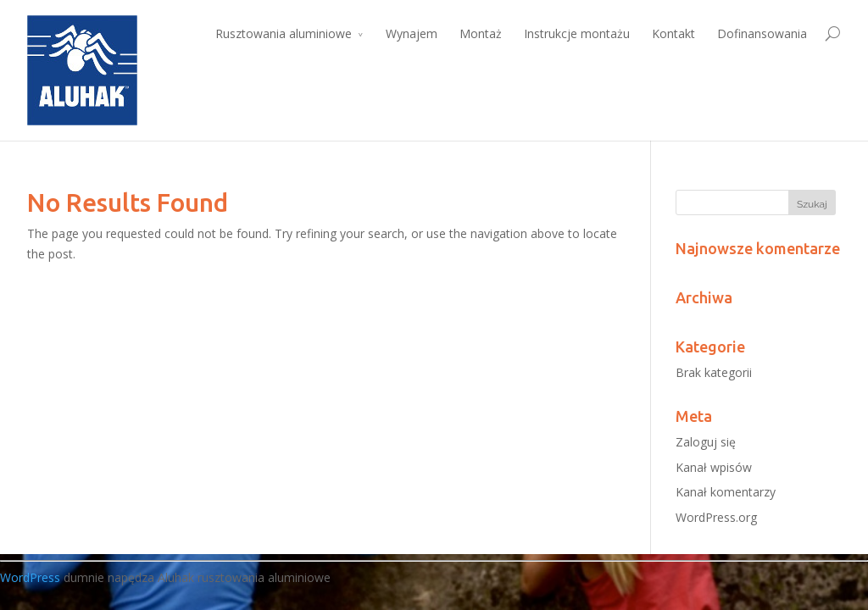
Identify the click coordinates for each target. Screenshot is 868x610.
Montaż (481, 33)
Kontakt (673, 33)
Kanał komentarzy (726, 492)
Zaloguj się (706, 442)
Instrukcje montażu (577, 33)
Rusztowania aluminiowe (284, 33)
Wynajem (412, 33)
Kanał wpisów (714, 467)
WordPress (30, 577)
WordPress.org (716, 517)
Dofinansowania (762, 33)
